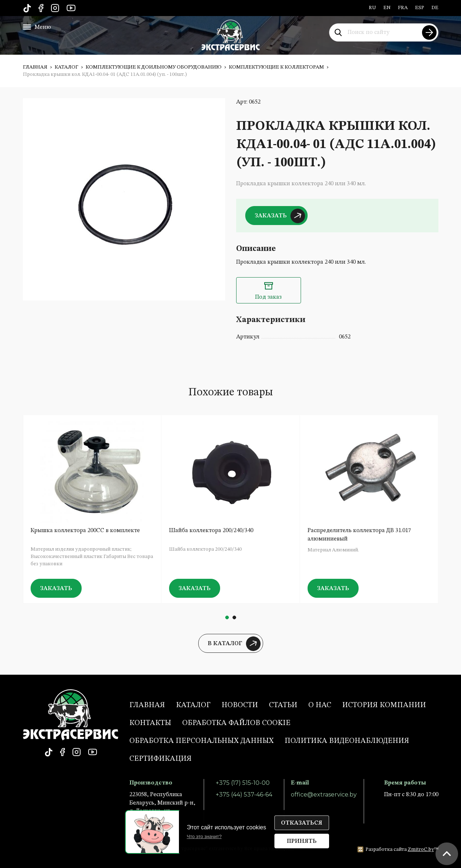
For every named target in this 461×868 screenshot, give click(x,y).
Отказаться (302, 823)
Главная (35, 67)
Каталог (67, 67)
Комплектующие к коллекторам (276, 67)
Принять (302, 841)
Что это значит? (204, 836)
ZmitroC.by (421, 849)
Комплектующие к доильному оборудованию (154, 67)
